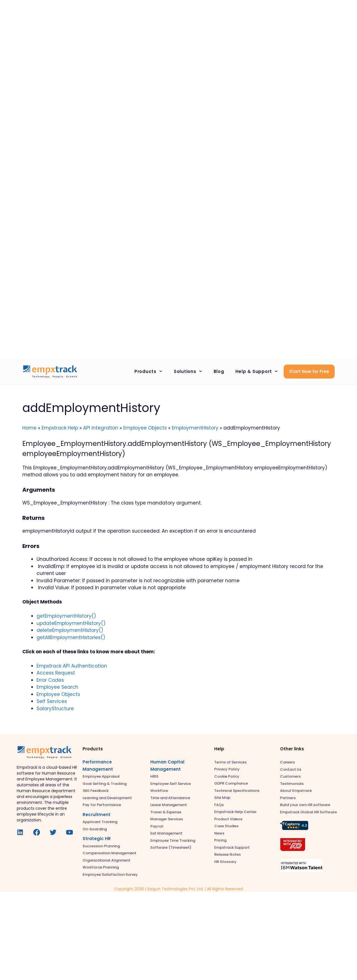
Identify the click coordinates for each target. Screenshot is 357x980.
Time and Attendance (170, 798)
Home (29, 428)
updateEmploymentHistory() (71, 623)
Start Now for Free (309, 371)
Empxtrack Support (232, 847)
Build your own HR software (305, 805)
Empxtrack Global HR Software (308, 812)
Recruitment (97, 815)
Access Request (56, 673)
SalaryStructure (55, 709)
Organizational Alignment (106, 860)
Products (151, 372)
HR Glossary (225, 862)
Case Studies (226, 826)
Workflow (159, 791)
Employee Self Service (171, 784)
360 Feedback (96, 791)
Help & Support (260, 372)
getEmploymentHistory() (66, 616)
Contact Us (291, 769)
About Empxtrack (296, 791)
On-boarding (95, 829)
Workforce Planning (101, 867)
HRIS (154, 776)
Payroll (157, 826)
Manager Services (167, 819)
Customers (290, 776)
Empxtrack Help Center (235, 812)
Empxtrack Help (60, 428)
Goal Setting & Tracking (105, 784)
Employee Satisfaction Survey (110, 875)
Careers (287, 762)
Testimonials (292, 784)
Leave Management (169, 805)
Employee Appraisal (101, 776)
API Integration (101, 428)
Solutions (191, 372)
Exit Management (166, 833)
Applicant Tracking (100, 822)
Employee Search (57, 687)
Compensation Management (109, 853)
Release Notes (227, 854)
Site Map (222, 798)
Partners (288, 798)
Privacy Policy (227, 769)
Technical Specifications (237, 791)
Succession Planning (101, 846)
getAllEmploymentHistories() (71, 637)
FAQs (219, 805)
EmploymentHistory (195, 428)
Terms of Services (230, 762)
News (219, 833)
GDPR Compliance (231, 783)
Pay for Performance (102, 805)
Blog (219, 371)
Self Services (52, 701)
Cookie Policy (227, 776)
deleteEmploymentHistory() (70, 630)
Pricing (220, 840)
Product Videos (228, 819)
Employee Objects (145, 428)
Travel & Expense (166, 812)
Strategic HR (97, 839)
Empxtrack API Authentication (72, 666)
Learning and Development (107, 798)
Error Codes (50, 680)
